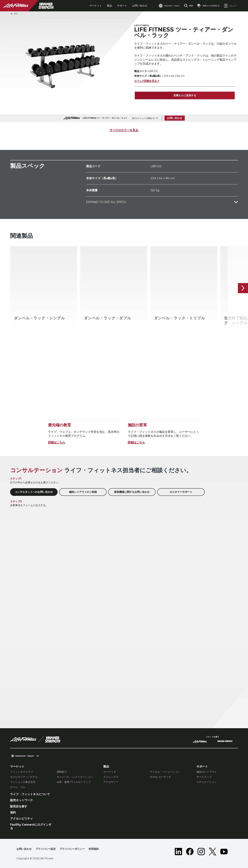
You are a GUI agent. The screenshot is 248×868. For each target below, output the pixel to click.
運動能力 (62, 772)
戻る (14, 14)
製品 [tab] (109, 6)
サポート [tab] (122, 6)
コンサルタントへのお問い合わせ (34, 492)
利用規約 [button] (94, 849)
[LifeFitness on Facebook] (190, 852)
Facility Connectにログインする (31, 826)
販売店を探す (19, 806)
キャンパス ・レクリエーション (75, 777)
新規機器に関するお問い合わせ (132, 492)
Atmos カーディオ (160, 777)
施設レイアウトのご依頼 (83, 492)
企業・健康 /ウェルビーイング (74, 782)
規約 (13, 812)
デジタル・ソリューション (165, 772)
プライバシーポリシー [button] (72, 849)
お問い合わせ (140, 6)
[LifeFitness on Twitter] (213, 852)
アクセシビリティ (22, 819)
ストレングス (111, 777)
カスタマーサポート (181, 492)
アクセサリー (111, 782)
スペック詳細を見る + (147, 81)
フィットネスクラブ (22, 772)
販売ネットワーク (22, 800)
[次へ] (243, 288)
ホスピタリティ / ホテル (24, 777)
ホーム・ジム (18, 787)
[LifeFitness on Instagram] (201, 852)
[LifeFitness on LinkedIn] (178, 852)
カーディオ (110, 772)
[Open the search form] (189, 6)
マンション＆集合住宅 (23, 782)
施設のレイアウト (207, 772)
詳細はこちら (57, 442)
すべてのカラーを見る (124, 130)
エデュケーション (207, 782)
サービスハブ (204, 777)
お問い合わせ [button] (24, 849)
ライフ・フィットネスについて (30, 794)
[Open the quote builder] (208, 6)
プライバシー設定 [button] (46, 849)
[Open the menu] (230, 6)
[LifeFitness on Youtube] (224, 852)
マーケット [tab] (96, 6)
